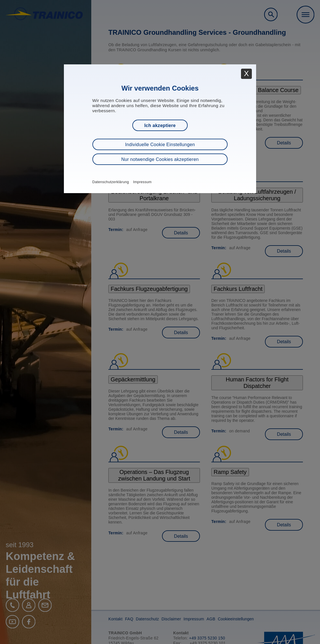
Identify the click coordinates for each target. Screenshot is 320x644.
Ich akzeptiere (160, 125)
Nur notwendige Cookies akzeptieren (160, 159)
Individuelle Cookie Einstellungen (160, 145)
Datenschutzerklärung (111, 182)
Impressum (142, 182)
